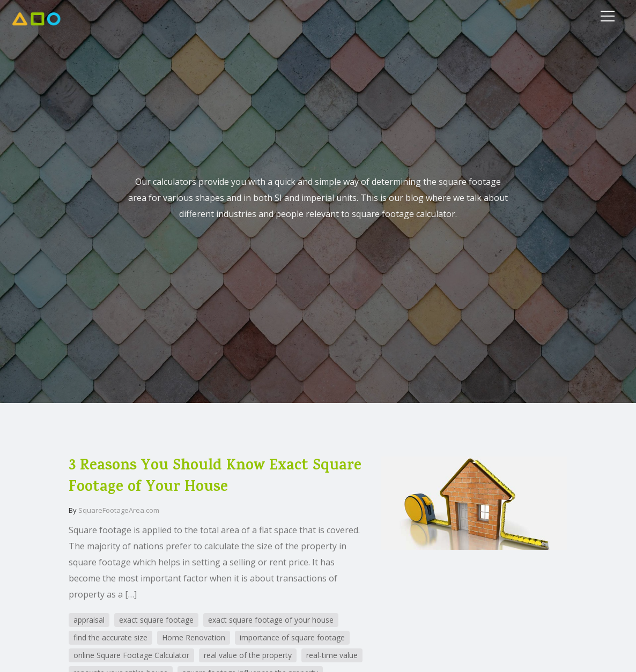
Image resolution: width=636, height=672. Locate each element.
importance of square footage (292, 637)
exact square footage (156, 620)
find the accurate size (110, 637)
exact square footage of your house (271, 620)
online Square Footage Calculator (131, 655)
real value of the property (248, 655)
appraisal (89, 620)
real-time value (332, 655)
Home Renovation (194, 637)
